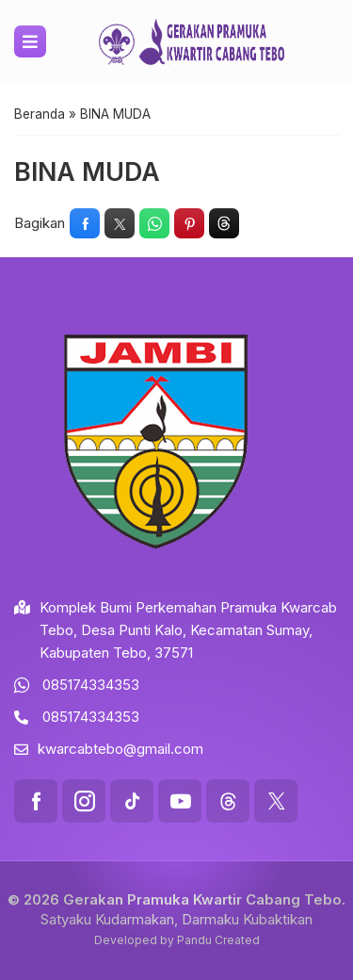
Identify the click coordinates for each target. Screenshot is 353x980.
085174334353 (91, 685)
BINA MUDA (87, 172)
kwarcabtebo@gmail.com (120, 749)
